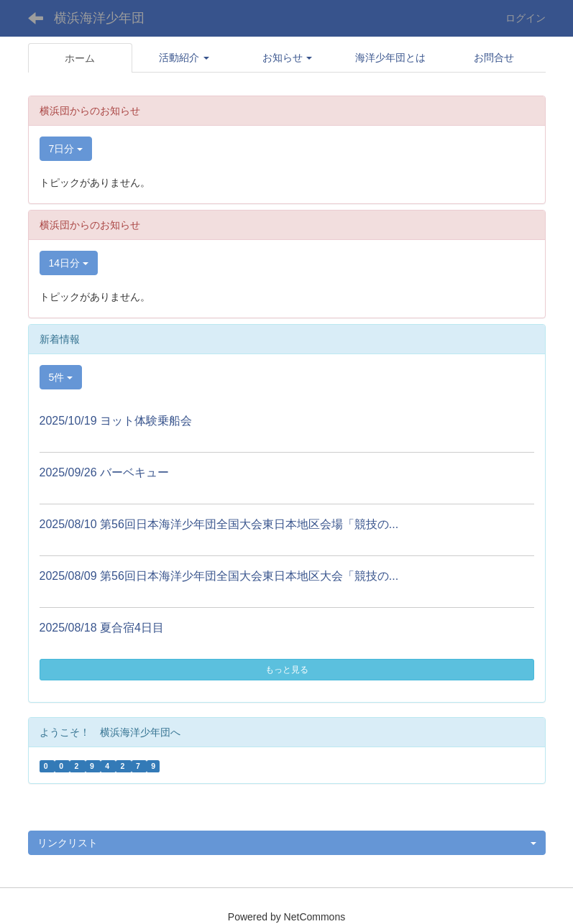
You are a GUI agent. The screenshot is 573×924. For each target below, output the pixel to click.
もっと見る (287, 670)
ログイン (526, 18)
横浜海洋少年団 (99, 18)
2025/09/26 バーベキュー (105, 472)
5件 (61, 377)
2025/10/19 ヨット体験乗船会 (116, 421)
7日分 (66, 149)
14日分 (69, 263)
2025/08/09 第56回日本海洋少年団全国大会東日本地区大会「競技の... (219, 576)
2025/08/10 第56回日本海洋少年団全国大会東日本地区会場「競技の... (219, 524)
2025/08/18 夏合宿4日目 (102, 628)
